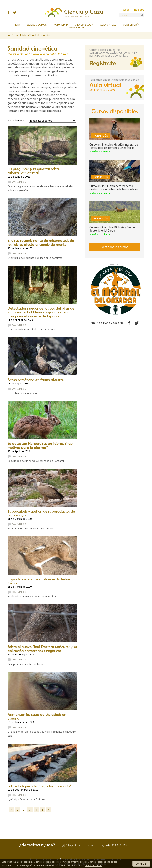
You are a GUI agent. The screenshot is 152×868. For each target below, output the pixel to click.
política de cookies (93, 865)
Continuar (141, 864)
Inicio (17, 25)
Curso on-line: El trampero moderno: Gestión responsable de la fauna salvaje (114, 188)
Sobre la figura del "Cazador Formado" (39, 786)
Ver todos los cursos (115, 247)
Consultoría (131, 25)
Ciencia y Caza (74, 13)
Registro (139, 10)
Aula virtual (108, 25)
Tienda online (76, 27)
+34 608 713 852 (117, 846)
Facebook (129, 323)
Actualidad (61, 25)
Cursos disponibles (115, 111)
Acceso (125, 10)
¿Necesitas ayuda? (37, 845)
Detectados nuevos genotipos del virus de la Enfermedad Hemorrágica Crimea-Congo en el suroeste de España (41, 312)
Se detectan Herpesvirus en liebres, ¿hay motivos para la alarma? (40, 445)
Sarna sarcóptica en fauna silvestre (36, 380)
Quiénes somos (37, 25)
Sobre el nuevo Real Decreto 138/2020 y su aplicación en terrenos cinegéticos (42, 649)
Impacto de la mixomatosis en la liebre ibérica (39, 581)
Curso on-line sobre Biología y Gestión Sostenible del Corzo (113, 229)
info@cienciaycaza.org (81, 846)
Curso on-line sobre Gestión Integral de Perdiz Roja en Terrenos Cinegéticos (114, 146)
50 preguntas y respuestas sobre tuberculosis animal (34, 171)
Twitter (137, 323)
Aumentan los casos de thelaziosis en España (37, 716)
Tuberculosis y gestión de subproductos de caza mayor (41, 513)
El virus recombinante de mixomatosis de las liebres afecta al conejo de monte (41, 242)
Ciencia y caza (84, 25)
